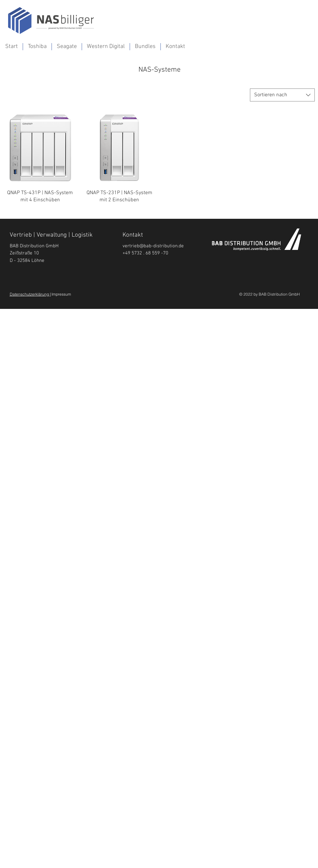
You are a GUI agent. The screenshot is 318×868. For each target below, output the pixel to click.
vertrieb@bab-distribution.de (153, 246)
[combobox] (282, 95)
